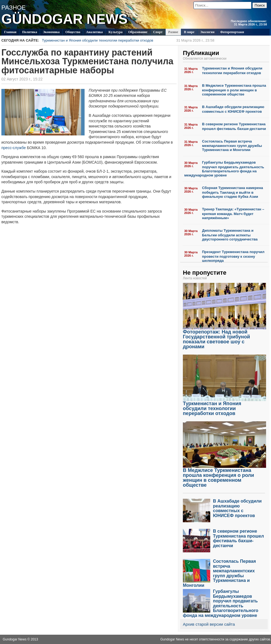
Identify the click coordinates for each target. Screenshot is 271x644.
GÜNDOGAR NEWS (64, 19)
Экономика (51, 32)
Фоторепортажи (232, 32)
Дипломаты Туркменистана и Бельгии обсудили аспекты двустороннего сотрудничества (230, 235)
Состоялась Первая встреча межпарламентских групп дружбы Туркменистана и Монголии (232, 146)
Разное (173, 32)
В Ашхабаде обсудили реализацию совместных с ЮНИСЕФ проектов (233, 109)
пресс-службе (14, 148)
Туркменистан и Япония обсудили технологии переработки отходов (128, 40)
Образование (138, 32)
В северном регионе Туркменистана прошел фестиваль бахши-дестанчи (234, 126)
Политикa (30, 32)
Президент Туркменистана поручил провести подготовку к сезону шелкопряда (233, 256)
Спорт (158, 32)
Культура (115, 32)
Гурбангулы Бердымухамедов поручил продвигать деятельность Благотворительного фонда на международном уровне (224, 169)
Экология (207, 32)
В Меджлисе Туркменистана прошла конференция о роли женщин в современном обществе (234, 90)
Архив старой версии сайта (209, 624)
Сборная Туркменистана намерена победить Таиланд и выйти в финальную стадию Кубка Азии (233, 192)
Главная (10, 32)
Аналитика (94, 32)
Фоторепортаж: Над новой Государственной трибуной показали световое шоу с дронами (224, 337)
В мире (189, 32)
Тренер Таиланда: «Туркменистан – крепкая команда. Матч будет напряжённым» (233, 214)
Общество (73, 32)
